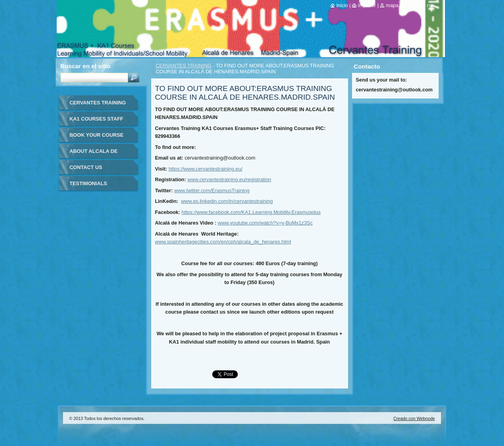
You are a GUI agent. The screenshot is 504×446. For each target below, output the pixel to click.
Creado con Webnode (414, 418)
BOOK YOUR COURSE (97, 135)
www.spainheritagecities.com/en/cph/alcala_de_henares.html (223, 242)
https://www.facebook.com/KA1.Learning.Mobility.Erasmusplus (251, 212)
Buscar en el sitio (86, 66)
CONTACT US (86, 167)
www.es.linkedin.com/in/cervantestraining (227, 201)
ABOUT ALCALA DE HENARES (94, 154)
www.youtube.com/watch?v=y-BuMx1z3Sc (265, 223)
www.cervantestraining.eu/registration (229, 179)
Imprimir (367, 5)
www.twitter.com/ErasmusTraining (212, 190)
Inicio (342, 5)
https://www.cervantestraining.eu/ (206, 169)
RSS (430, 5)
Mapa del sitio (401, 5)
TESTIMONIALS (88, 183)
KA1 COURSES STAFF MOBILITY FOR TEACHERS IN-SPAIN (96, 122)
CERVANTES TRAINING (184, 66)
